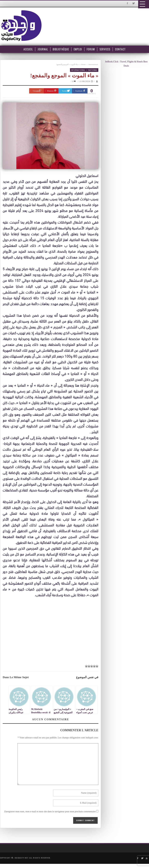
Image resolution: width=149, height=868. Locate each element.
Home (83, 64)
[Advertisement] (51, 629)
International (93, 64)
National (93, 70)
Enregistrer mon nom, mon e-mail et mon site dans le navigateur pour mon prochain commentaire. (50, 812)
